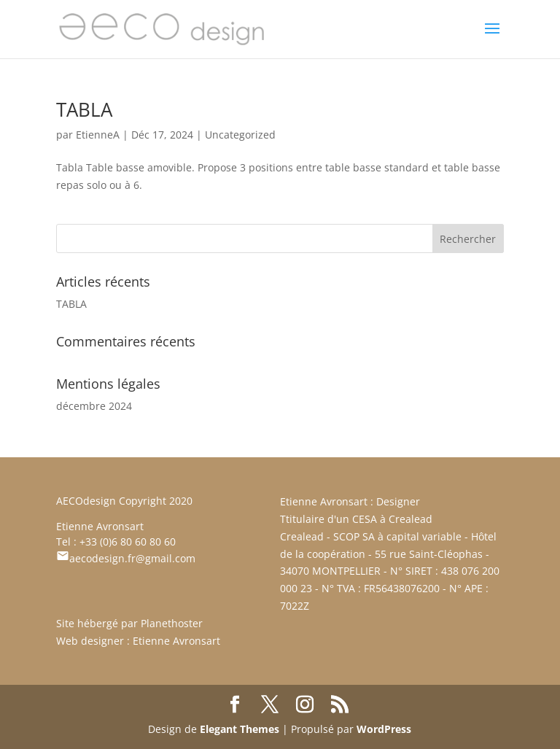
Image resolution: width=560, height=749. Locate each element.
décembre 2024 (94, 406)
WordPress (384, 729)
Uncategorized (240, 135)
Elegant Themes (240, 729)
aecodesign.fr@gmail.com (126, 558)
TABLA (84, 109)
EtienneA (98, 135)
